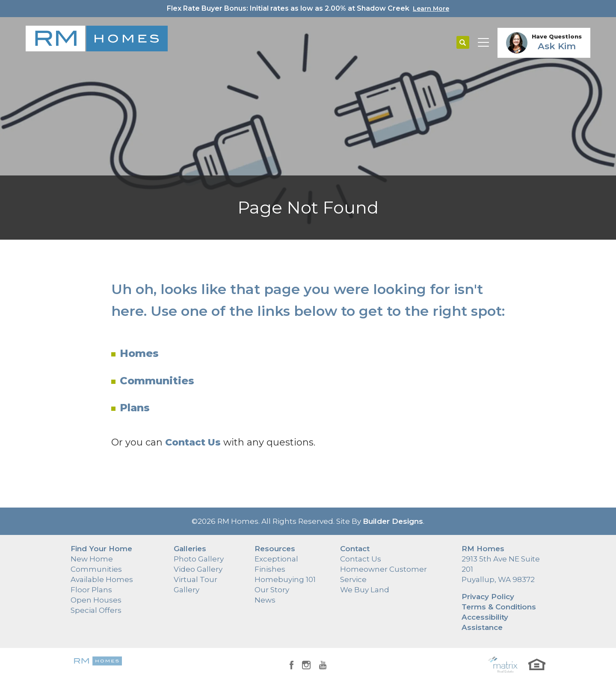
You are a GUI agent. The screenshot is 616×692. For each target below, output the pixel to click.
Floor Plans (91, 590)
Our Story (272, 590)
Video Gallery (198, 569)
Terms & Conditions (499, 607)
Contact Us (361, 559)
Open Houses (96, 600)
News (265, 600)
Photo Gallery (199, 559)
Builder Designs (393, 521)
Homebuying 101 (285, 579)
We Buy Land (365, 590)
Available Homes (102, 579)
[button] (463, 43)
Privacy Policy (488, 597)
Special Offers (96, 610)
